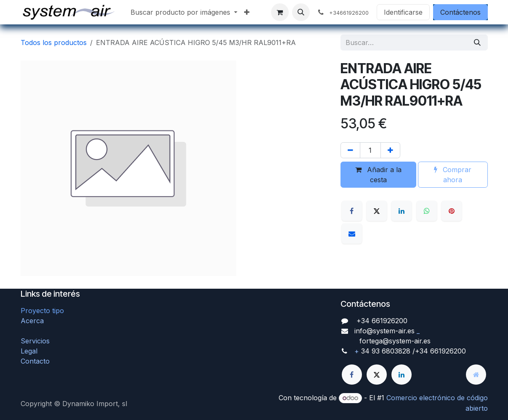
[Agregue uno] (390, 150)
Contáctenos (460, 12)
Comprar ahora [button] (453, 175)
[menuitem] (184, 12)
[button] (301, 12)
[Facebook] (352, 211)
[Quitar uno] (350, 150)
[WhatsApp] (427, 211)
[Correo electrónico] (352, 234)
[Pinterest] (452, 211)
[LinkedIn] (402, 211)
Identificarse (403, 12)
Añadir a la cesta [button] (378, 175)
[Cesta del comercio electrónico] (280, 12)
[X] (377, 211)
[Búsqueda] (477, 43)
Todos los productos (54, 43)
